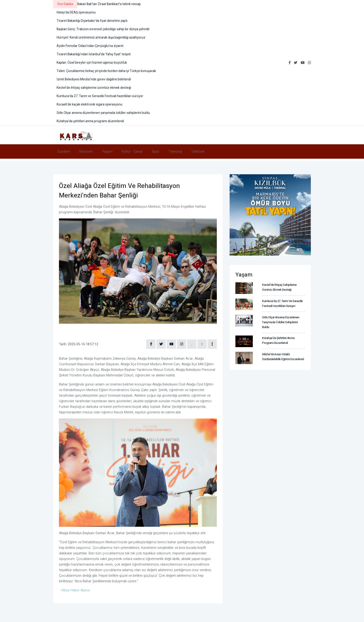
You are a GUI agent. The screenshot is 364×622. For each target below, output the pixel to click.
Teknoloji (175, 151)
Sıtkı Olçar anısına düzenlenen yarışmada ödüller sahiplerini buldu (281, 322)
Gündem (64, 151)
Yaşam (107, 151)
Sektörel (198, 151)
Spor (156, 151)
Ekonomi (86, 151)
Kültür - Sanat (132, 151)
